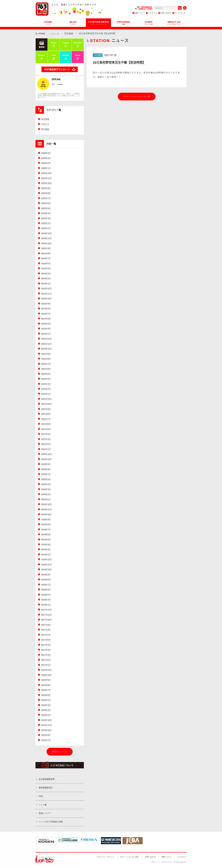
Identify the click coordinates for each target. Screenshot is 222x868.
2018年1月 (46, 605)
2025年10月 (46, 183)
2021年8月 (46, 414)
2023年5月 (46, 324)
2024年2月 (46, 279)
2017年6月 (46, 640)
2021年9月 (46, 409)
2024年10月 (46, 243)
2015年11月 (46, 725)
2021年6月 (46, 424)
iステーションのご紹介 (130, 857)
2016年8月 (46, 685)
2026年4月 (46, 153)
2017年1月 (46, 665)
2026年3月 (46, 158)
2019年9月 (46, 519)
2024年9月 (46, 248)
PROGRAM (124, 23)
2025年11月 (46, 178)
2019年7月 (46, 529)
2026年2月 (46, 163)
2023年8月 (46, 309)
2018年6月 (46, 590)
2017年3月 (46, 655)
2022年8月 (46, 359)
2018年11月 (46, 565)
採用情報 (45, 119)
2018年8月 (46, 580)
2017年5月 (46, 645)
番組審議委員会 (46, 788)
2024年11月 (46, 238)
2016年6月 (46, 695)
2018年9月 (46, 575)
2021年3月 (46, 439)
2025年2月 (46, 223)
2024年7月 (46, 259)
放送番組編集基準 (47, 779)
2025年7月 (46, 198)
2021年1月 (46, 449)
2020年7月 (46, 474)
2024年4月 (46, 269)
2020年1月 (46, 499)
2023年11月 (46, 294)
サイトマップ (180, 13)
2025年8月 (46, 193)
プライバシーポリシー (106, 857)
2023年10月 (46, 299)
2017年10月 (46, 620)
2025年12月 (46, 173)
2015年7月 (46, 740)
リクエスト (152, 13)
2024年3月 (46, 273)
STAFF (149, 23)
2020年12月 (46, 454)
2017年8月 (46, 630)
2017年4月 (46, 650)
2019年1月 (46, 554)
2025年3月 (46, 218)
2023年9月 (46, 304)
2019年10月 (46, 514)
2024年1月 (46, 284)
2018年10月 (46, 570)
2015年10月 (46, 730)
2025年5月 (46, 208)
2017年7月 (46, 635)
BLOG (73, 23)
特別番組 (69, 33)
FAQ (41, 796)
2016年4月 (46, 705)
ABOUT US (174, 23)
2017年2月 (46, 660)
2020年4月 (46, 484)
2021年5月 (46, 429)
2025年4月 (46, 213)
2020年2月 (46, 494)
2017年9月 (46, 625)
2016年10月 (46, 675)
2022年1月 (46, 394)
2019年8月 (46, 524)
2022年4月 (46, 379)
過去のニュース (60, 752)
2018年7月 (46, 585)
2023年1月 (46, 334)
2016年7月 (46, 690)
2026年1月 (46, 168)
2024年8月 (46, 253)
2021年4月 (46, 434)
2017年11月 (46, 615)
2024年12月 (46, 233)
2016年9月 (46, 680)
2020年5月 (46, 479)
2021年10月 (46, 404)
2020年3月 (46, 489)
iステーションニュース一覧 (137, 96)
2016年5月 (46, 700)
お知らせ (45, 124)
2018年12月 (46, 560)
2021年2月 (46, 444)
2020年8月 (46, 469)
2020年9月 (46, 464)
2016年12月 (46, 670)
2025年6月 (46, 203)
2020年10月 (46, 459)
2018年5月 (46, 595)
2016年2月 (46, 715)
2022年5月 (46, 374)
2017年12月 (46, 610)
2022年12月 (46, 339)
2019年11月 (46, 509)
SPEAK (56, 79)
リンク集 (43, 805)
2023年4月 (46, 329)
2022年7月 (46, 364)
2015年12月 (46, 720)
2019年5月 (46, 540)
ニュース (55, 33)
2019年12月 (46, 504)
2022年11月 (46, 344)
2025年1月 (46, 228)
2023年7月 (46, 314)
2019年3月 (46, 550)
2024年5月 (46, 263)
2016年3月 (46, 710)
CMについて (140, 13)
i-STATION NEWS (98, 23)
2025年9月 (46, 188)
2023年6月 (46, 319)
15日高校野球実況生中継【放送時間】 (119, 63)
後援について (45, 813)
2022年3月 (46, 384)
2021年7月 (46, 419)
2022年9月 (46, 354)
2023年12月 (46, 289)
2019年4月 (46, 544)
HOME (48, 23)
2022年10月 (46, 349)
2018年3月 (46, 600)
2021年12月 (46, 399)
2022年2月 (46, 389)
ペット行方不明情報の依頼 (51, 822)
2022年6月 (46, 369)
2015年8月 (46, 735)
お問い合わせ (166, 13)
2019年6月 (46, 534)
